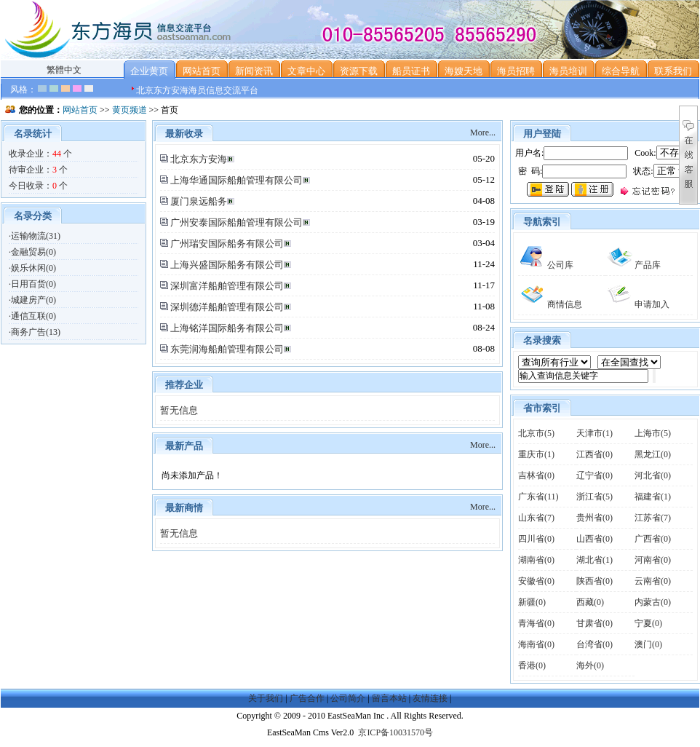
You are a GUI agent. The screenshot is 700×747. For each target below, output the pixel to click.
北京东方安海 (199, 159)
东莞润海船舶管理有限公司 (227, 349)
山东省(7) (536, 518)
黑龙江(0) (653, 454)
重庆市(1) (536, 454)
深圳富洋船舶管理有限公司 (227, 286)
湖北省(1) (594, 560)
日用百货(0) (33, 284)
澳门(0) (648, 644)
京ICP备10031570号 (395, 732)
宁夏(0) (648, 623)
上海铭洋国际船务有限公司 (227, 328)
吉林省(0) (536, 475)
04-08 (484, 201)
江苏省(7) (653, 518)
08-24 (484, 327)
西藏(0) (590, 602)
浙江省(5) (594, 497)
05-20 (484, 158)
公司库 (546, 265)
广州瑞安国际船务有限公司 (227, 244)
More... (483, 133)
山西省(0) (594, 539)
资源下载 (359, 71)
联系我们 (673, 71)
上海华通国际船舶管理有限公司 (236, 180)
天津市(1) (594, 433)
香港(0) (532, 665)
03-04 (484, 243)
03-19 (484, 222)
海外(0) (590, 665)
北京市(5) (536, 433)
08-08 (484, 348)
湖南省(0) (536, 560)
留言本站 (389, 698)
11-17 (484, 285)
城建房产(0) (33, 300)
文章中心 (306, 71)
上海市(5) (653, 433)
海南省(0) (536, 644)
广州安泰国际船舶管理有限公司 (236, 222)
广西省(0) (653, 539)
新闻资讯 (254, 71)
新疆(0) (532, 602)
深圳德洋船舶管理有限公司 (227, 307)
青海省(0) (536, 623)
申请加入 (637, 304)
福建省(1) (653, 497)
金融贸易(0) (33, 252)
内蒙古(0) (653, 602)
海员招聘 (516, 71)
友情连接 (430, 698)
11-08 (484, 306)
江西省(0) (594, 454)
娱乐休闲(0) (33, 268)
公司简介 (348, 698)
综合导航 (621, 71)
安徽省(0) (536, 581)
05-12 (484, 179)
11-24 (484, 264)
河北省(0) (653, 475)
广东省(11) (538, 497)
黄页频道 (130, 110)
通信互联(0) (33, 316)
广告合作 (307, 698)
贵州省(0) (594, 518)
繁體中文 (64, 70)
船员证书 (411, 71)
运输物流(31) (36, 236)
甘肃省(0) (594, 623)
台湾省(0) (594, 644)
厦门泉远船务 (199, 201)
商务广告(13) (36, 332)
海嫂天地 (464, 71)
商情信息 (550, 304)
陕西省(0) (594, 581)
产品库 (633, 265)
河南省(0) (653, 560)
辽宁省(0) (594, 475)
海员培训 (568, 71)
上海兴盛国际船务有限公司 (227, 265)
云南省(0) (653, 581)
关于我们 (266, 698)
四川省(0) (536, 539)
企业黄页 (149, 71)
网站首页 (202, 71)
